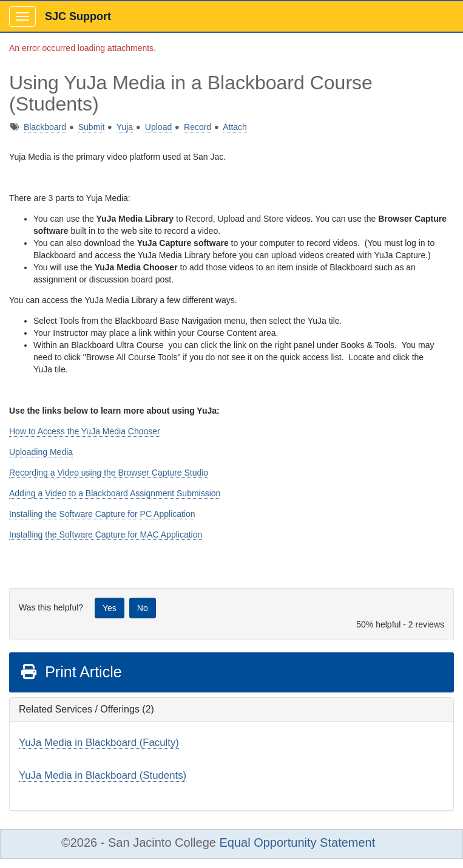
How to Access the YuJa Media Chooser (85, 431)
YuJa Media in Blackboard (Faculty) (99, 743)
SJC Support (78, 16)
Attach (235, 127)
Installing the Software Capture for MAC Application (106, 535)
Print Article (71, 672)
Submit (92, 127)
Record (198, 127)
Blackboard (45, 127)
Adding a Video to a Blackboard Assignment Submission (115, 493)
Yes (110, 608)
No (143, 608)
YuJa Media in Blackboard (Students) (103, 775)
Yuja (125, 127)
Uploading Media (41, 452)
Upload (158, 127)
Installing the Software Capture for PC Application (102, 514)
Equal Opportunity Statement (297, 842)
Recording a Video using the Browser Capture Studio (109, 473)
